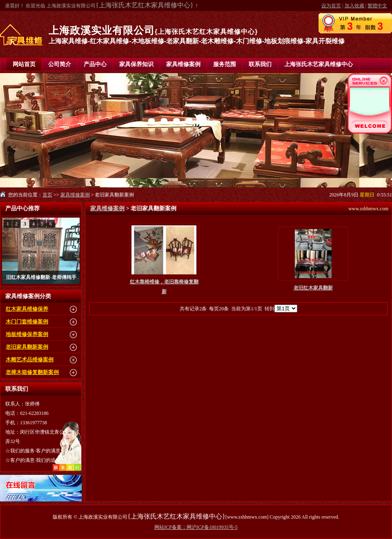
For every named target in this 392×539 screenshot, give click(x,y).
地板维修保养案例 (27, 334)
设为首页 (331, 6)
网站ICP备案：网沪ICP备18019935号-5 (196, 527)
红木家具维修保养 (27, 309)
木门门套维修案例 (27, 322)
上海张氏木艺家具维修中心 (318, 64)
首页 (47, 195)
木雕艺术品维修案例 (30, 360)
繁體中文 (377, 6)
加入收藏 (354, 6)
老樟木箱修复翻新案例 (32, 372)
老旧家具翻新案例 (27, 347)
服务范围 (225, 64)
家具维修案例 (183, 64)
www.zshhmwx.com (368, 209)
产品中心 (95, 64)
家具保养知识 (136, 64)
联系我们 (260, 64)
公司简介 (60, 64)
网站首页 (24, 64)
